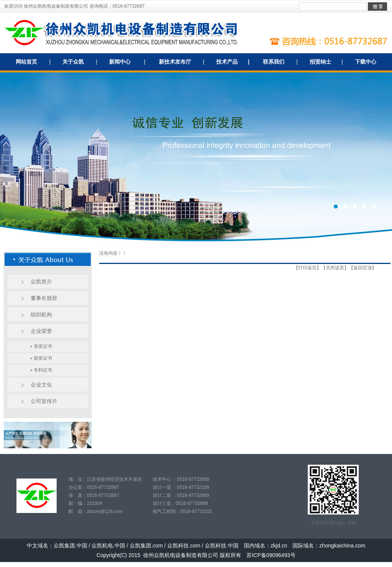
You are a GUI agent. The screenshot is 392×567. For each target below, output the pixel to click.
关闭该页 (335, 268)
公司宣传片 (44, 401)
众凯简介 (41, 282)
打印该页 (307, 268)
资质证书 (43, 346)
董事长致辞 (44, 298)
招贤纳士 (320, 62)
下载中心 (366, 62)
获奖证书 (43, 358)
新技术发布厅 (175, 62)
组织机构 (41, 315)
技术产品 (227, 62)
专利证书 (43, 370)
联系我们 (274, 62)
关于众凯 (73, 62)
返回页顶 (363, 268)
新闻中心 (120, 62)
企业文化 (41, 385)
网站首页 (26, 62)
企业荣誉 (41, 331)
